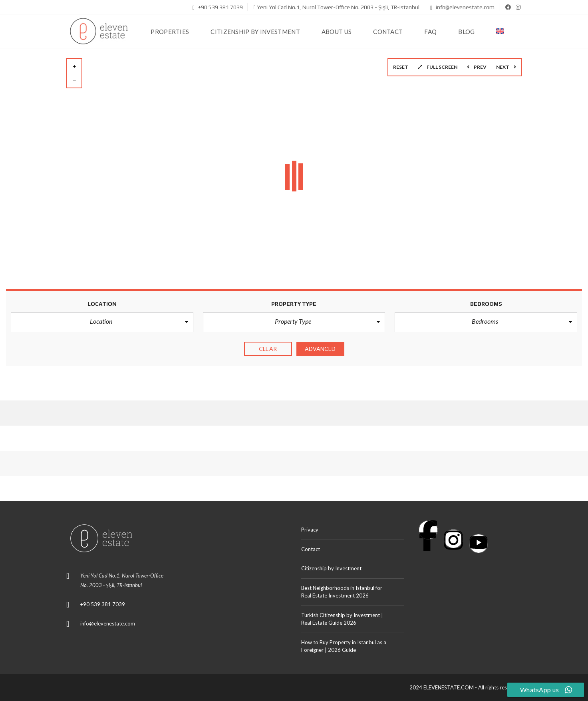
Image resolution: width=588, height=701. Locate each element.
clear (268, 349)
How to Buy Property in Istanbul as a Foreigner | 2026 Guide (344, 646)
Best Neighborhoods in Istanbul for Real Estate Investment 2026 (342, 592)
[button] (102, 322)
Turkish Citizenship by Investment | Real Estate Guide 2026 (342, 619)
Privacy (310, 530)
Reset (401, 67)
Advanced (320, 349)
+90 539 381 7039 (218, 7)
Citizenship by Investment (331, 568)
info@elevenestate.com (462, 7)
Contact (311, 549)
